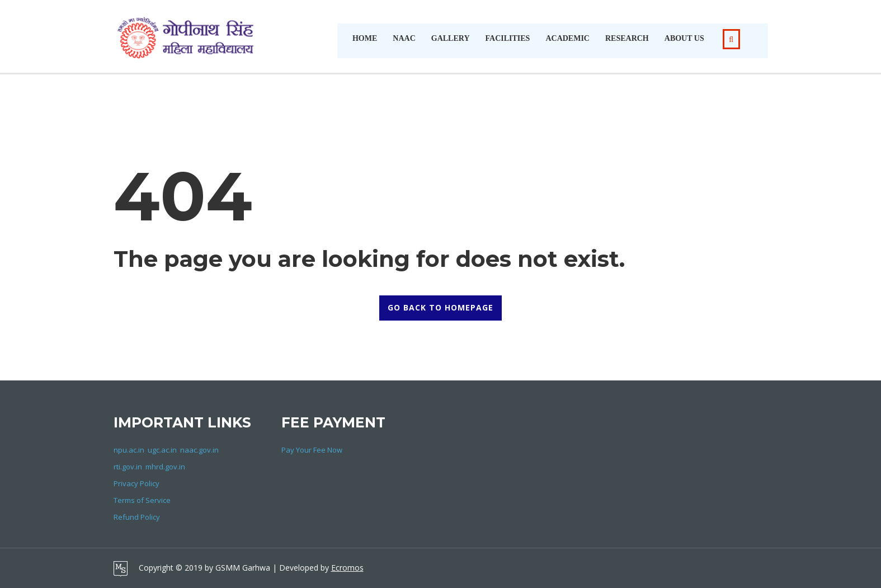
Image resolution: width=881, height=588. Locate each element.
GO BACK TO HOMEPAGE (440, 307)
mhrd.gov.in (165, 467)
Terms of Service (142, 500)
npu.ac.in (129, 450)
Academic (567, 38)
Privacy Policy (136, 483)
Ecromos (347, 568)
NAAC (404, 38)
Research (627, 38)
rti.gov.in (128, 467)
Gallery (451, 38)
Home (365, 38)
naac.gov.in (199, 450)
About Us (684, 38)
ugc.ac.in (162, 450)
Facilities (508, 38)
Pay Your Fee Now (312, 450)
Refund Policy (137, 517)
